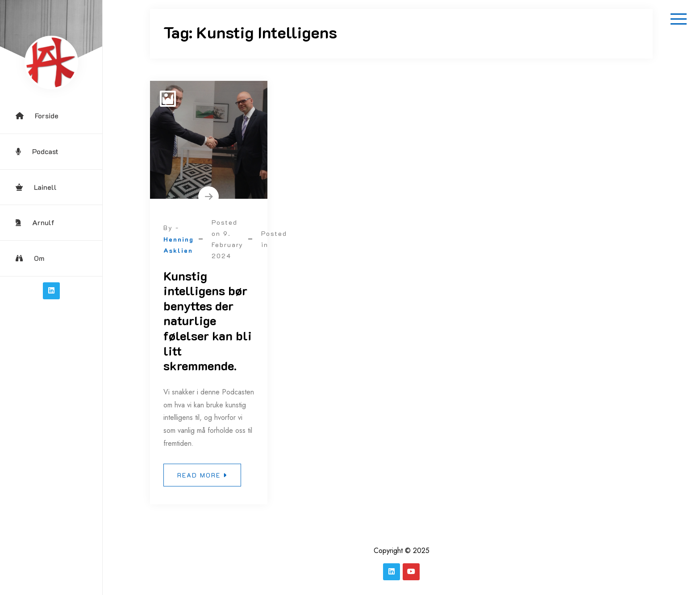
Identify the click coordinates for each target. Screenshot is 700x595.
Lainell (36, 187)
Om (30, 258)
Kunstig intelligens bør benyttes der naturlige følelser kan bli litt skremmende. (208, 321)
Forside (37, 115)
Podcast (37, 151)
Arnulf (35, 222)
